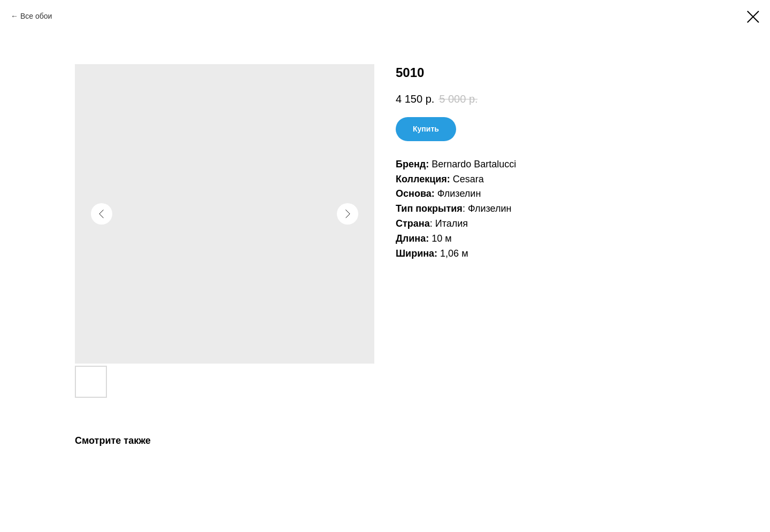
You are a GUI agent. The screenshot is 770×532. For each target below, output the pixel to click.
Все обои (36, 16)
